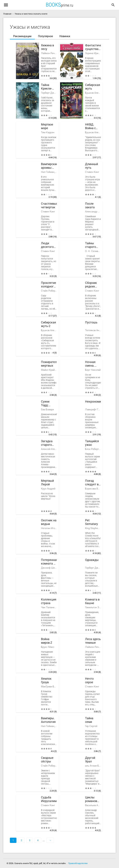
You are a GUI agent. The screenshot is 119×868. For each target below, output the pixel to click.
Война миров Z (47, 641)
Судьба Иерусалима (49, 799)
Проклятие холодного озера (49, 285)
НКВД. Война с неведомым (93, 126)
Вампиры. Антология (48, 720)
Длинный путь (92, 166)
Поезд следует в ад (92, 483)
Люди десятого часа (47, 245)
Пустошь (91, 322)
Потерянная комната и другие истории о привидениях (49, 562)
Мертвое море (47, 126)
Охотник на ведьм (49, 522)
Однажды (92, 560)
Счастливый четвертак (49, 205)
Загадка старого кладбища (48, 443)
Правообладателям (78, 863)
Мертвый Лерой (47, 482)
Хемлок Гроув (46, 680)
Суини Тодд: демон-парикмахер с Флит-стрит (49, 403)
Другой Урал (90, 760)
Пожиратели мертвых (49, 364)
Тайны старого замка (91, 245)
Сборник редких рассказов (92, 285)
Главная (7, 14)
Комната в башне (92, 601)
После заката (90, 205)
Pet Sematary (92, 522)
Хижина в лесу (47, 47)
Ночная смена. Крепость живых (92, 364)
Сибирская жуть (93, 87)
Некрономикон (93, 402)
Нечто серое (89, 680)
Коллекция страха (49, 601)
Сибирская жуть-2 (48, 324)
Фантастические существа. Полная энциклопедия (93, 47)
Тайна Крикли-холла (46, 87)
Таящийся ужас (92, 443)
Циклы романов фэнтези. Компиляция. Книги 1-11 (93, 799)
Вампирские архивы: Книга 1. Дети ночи (49, 166)
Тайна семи (89, 720)
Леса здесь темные (93, 641)
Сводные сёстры (47, 760)
